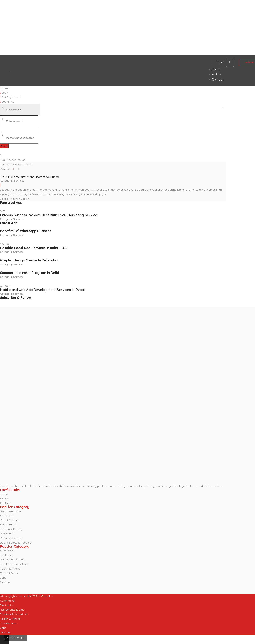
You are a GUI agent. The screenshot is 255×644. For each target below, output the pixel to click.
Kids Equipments (10, 511)
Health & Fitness (10, 569)
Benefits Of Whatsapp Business (26, 231)
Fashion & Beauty (11, 529)
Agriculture (7, 515)
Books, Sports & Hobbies (15, 543)
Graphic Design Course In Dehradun (29, 260)
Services (19, 181)
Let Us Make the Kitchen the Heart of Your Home (30, 177)
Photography (8, 524)
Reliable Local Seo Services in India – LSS (34, 248)
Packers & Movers (11, 538)
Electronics (7, 555)
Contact (5, 503)
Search (4, 146)
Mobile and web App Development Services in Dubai (42, 290)
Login (225, 62)
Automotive (7, 550)
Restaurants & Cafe (12, 560)
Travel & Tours (9, 573)
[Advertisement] (113, 28)
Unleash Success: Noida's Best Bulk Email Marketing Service (49, 215)
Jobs (3, 578)
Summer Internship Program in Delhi (29, 273)
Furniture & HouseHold (14, 564)
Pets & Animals (9, 520)
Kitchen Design (20, 199)
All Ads (4, 498)
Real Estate (7, 534)
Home (4, 494)
